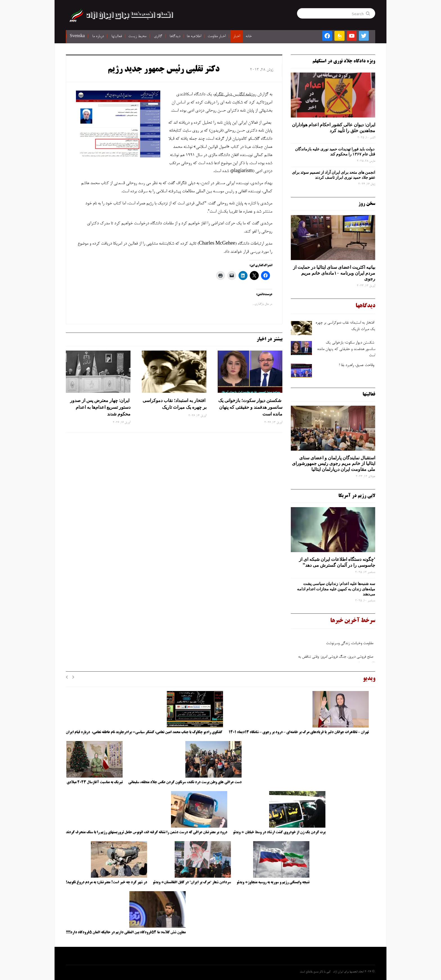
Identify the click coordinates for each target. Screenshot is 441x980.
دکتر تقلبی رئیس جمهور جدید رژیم (164, 70)
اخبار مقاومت (217, 37)
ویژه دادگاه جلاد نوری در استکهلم (344, 61)
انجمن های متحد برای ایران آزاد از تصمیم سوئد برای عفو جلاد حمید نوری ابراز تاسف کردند (334, 175)
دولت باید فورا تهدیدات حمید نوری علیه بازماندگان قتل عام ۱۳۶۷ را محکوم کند (335, 152)
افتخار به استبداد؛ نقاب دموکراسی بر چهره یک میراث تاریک (175, 404)
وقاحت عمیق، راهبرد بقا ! (357, 365)
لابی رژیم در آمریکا (357, 496)
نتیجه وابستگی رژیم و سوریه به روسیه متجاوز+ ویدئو (273, 882)
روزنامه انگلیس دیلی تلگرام (235, 94)
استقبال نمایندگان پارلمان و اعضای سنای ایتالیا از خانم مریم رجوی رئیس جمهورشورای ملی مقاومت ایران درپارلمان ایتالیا (334, 464)
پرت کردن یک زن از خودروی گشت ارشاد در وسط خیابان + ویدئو (279, 832)
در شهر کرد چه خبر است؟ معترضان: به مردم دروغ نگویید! (106, 882)
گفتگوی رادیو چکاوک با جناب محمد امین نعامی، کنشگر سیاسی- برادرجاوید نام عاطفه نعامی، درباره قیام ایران (144, 732)
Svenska (77, 37)
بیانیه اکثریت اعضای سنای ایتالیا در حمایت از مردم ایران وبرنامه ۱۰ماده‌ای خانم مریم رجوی (334, 273)
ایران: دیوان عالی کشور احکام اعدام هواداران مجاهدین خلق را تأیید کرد (334, 127)
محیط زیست (137, 37)
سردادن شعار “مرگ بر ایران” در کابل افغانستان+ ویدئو (192, 882)
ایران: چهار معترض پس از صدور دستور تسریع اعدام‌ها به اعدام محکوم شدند (100, 407)
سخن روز (367, 204)
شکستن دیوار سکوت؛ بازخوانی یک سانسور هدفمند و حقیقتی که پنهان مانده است (250, 407)
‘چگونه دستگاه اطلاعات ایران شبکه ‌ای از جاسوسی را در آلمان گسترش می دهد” (337, 562)
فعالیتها (117, 37)
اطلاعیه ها (194, 37)
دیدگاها (175, 37)
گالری (158, 37)
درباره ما (98, 37)
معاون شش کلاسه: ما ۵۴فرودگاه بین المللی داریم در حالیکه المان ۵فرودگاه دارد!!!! (126, 932)
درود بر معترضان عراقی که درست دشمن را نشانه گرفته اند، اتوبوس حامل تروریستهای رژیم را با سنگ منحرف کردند (147, 832)
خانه (249, 37)
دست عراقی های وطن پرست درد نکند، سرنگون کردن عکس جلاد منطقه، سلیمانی (185, 782)
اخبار (237, 37)
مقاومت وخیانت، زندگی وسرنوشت (350, 646)
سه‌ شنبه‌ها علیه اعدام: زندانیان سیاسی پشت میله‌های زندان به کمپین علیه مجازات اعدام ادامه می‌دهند (336, 589)
